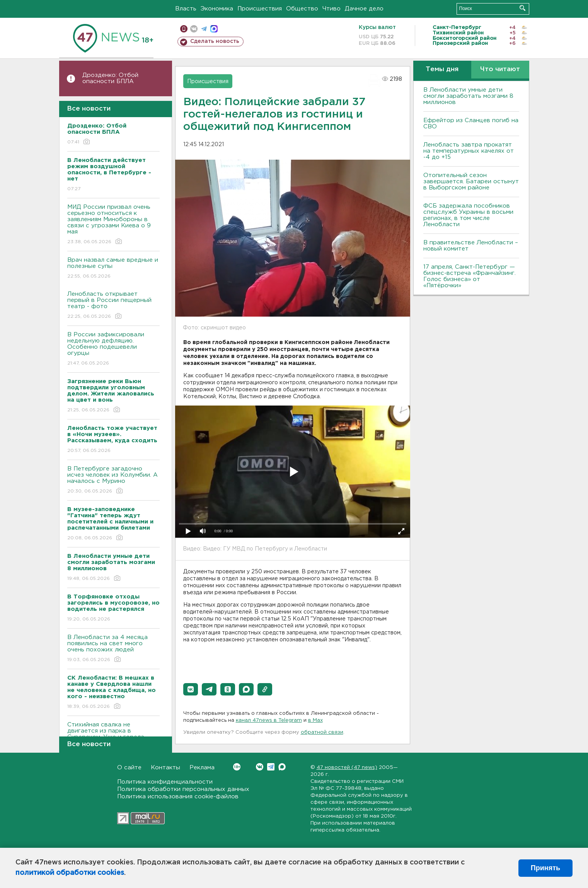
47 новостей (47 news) (347, 768)
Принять (545, 868)
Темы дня (442, 69)
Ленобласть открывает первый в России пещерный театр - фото (113, 306)
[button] (191, 689)
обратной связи (322, 732)
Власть (186, 9)
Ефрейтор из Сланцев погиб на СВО (471, 124)
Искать (522, 8)
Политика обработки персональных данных (183, 789)
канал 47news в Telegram (269, 720)
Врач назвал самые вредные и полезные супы (113, 268)
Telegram (271, 767)
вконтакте (194, 29)
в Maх (315, 720)
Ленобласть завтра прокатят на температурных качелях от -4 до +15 (469, 151)
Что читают (500, 69)
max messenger (214, 29)
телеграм (204, 29)
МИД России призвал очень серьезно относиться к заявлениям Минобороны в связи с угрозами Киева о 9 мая (113, 225)
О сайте (129, 768)
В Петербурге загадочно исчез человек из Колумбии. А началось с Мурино (113, 480)
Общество (302, 9)
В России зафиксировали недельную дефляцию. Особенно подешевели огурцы (113, 349)
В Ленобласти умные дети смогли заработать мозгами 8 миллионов (468, 96)
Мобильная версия (184, 29)
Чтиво (331, 9)
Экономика (217, 9)
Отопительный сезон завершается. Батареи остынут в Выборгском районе (471, 182)
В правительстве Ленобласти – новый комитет (471, 246)
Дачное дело (364, 9)
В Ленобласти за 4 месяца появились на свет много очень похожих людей (113, 649)
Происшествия (260, 9)
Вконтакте (237, 767)
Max (282, 767)
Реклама (202, 768)
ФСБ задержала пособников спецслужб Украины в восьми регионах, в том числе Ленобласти (468, 215)
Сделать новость (215, 41)
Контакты (165, 768)
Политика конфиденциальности (165, 782)
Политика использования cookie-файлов (178, 797)
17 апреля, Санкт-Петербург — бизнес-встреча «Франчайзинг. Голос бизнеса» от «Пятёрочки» (470, 276)
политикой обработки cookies (70, 873)
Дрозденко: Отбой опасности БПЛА (110, 78)
